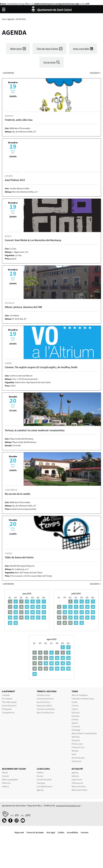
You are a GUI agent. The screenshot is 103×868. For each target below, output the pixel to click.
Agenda (11, 19)
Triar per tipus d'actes (47, 49)
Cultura (75, 709)
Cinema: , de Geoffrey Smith (41, 367)
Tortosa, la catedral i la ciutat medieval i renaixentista (35, 430)
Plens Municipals (9, 702)
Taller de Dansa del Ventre (19, 557)
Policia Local (77, 744)
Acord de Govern (9, 706)
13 (38, 607)
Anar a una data (81, 49)
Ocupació (76, 740)
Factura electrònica (45, 699)
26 (33, 618)
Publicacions (77, 783)
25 (27, 618)
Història (5, 786)
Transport (41, 783)
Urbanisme (76, 761)
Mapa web (19, 832)
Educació (76, 712)
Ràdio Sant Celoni (80, 790)
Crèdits (61, 832)
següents (95, 73)
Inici (4, 19)
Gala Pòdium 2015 (15, 180)
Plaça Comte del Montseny (24, 442)
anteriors (8, 73)
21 (44, 612)
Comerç (75, 706)
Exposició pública (44, 706)
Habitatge (76, 730)
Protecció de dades (35, 832)
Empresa (75, 716)
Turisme (5, 776)
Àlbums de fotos (79, 786)
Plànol (5, 773)
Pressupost (7, 709)
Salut (74, 754)
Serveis (40, 776)
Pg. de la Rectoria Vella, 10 (24, 132)
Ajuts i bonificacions (45, 712)
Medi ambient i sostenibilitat (84, 733)
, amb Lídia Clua (19, 120)
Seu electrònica (44, 702)
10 (82, 607)
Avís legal (51, 832)
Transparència (8, 712)
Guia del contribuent (46, 709)
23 (16, 618)
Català (74, 702)
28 (44, 618)
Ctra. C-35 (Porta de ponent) (25, 379)
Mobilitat (76, 737)
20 (38, 612)
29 (10, 623)
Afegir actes (16, 49)
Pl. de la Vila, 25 (19, 319)
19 (33, 612)
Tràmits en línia (43, 695)
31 (82, 623)
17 (82, 612)
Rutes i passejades (10, 779)
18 (27, 612)
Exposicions (77, 779)
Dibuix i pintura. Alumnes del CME (23, 307)
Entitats (75, 719)
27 (38, 618)
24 (82, 618)
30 (16, 623)
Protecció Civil (78, 747)
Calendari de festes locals (83, 699)
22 (10, 618)
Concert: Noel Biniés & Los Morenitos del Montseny (33, 240)
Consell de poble (44, 779)
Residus (75, 751)
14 (44, 607)
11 (27, 607)
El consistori (7, 699)
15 (70, 612)
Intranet (85, 832)
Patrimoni (6, 783)
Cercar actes (49, 62)
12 (33, 607)
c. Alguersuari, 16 (20, 252)
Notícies (75, 776)
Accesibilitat (72, 832)
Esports (75, 723)
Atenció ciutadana (80, 695)
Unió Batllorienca (44, 786)
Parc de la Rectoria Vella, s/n (25, 192)
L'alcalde (6, 695)
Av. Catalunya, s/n (20, 569)
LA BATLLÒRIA (43, 769)
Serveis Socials (78, 758)
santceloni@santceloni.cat (68, 806)
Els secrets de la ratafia (18, 494)
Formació (76, 726)
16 (16, 612)
